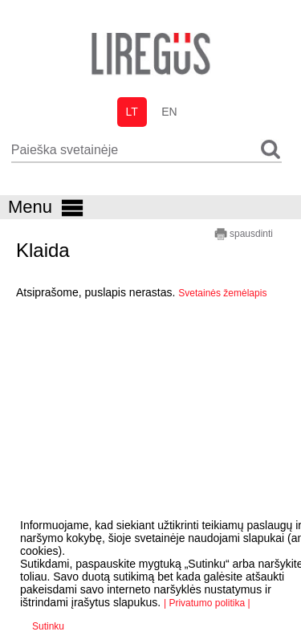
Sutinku (48, 626)
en (169, 112)
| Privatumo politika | (207, 603)
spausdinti (244, 234)
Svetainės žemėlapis (222, 293)
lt (131, 112)
